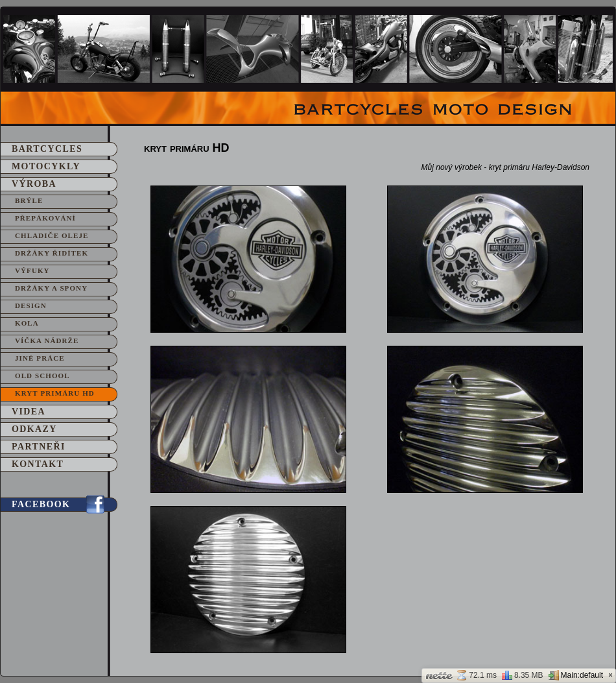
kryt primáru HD (55, 393)
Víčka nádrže (47, 341)
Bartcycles (47, 149)
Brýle (29, 200)
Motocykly (46, 166)
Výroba (34, 184)
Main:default (576, 675)
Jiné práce (40, 358)
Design (31, 306)
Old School (42, 376)
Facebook (41, 504)
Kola (27, 323)
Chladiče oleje (52, 235)
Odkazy (34, 429)
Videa (29, 412)
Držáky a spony (51, 288)
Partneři (39, 447)
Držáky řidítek (52, 253)
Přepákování (45, 218)
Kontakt (38, 464)
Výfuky (32, 270)
